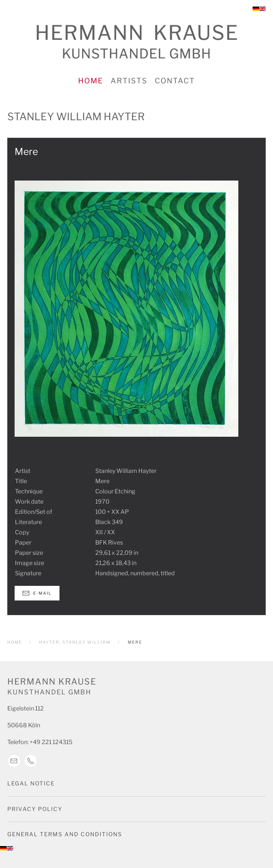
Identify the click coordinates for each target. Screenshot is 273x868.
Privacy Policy (35, 809)
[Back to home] (137, 42)
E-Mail (37, 593)
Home (91, 81)
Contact (175, 81)
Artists (129, 81)
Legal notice (31, 784)
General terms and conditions (65, 834)
